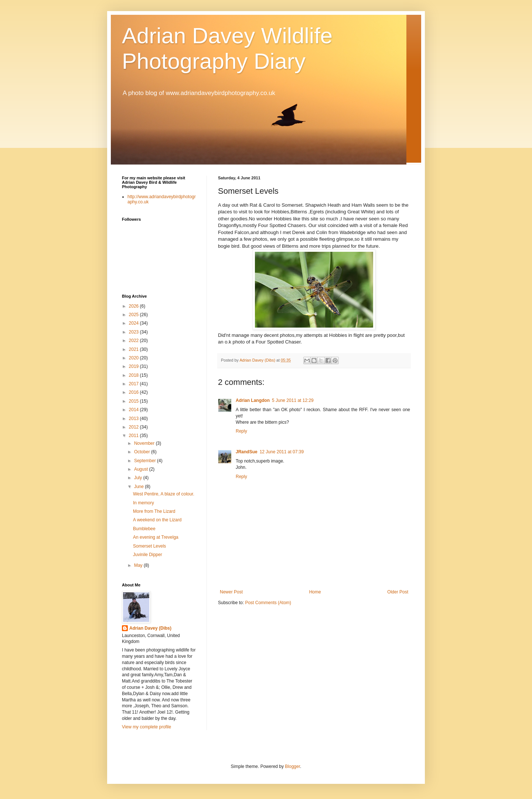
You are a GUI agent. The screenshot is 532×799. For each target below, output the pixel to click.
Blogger (292, 766)
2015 (134, 401)
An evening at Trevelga (156, 537)
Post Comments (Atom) (268, 603)
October (143, 452)
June (139, 487)
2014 (134, 410)
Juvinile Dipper (148, 555)
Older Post (398, 592)
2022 (134, 341)
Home (315, 592)
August (142, 469)
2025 (134, 315)
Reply (241, 431)
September (146, 461)
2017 (134, 384)
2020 (134, 358)
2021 (134, 349)
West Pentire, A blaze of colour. (164, 494)
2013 (134, 419)
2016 (134, 392)
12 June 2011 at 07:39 (282, 452)
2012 (134, 427)
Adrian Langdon (253, 400)
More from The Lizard (154, 511)
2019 (134, 366)
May (139, 565)
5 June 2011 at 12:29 (293, 400)
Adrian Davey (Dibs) (150, 628)
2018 (134, 375)
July (139, 478)
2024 (134, 323)
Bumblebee (144, 529)
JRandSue (247, 452)
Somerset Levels (149, 546)
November (145, 443)
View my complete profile (146, 727)
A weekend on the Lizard (157, 520)
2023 (134, 332)
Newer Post (231, 592)
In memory (144, 503)
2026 (134, 306)
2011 (134, 436)
